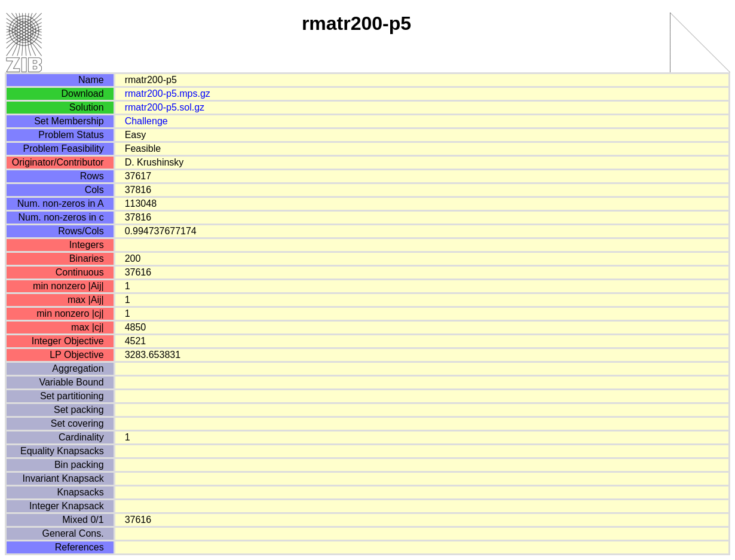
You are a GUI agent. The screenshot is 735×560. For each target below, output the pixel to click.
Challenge (146, 121)
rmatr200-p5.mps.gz (168, 94)
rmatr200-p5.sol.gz (165, 107)
